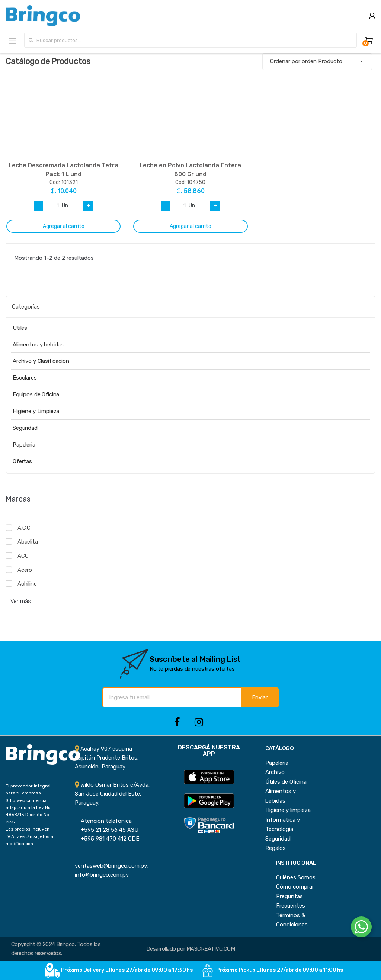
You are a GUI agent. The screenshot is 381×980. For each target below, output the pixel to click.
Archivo (275, 772)
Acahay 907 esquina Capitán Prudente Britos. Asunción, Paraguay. (107, 758)
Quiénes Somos (296, 877)
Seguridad (25, 428)
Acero (25, 570)
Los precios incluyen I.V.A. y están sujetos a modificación (29, 836)
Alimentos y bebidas (38, 345)
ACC (23, 556)
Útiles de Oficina (286, 782)
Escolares (25, 378)
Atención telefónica (103, 821)
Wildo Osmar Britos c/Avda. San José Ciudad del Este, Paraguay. (112, 794)
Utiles (20, 328)
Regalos (276, 848)
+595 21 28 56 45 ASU (107, 830)
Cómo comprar (295, 887)
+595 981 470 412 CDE (107, 839)
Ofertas (22, 461)
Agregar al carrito (64, 226)
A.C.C (24, 528)
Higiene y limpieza (288, 810)
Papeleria (24, 445)
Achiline (27, 584)
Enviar (260, 697)
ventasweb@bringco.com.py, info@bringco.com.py (111, 866)
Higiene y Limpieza (36, 411)
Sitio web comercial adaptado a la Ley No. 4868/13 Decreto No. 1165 (29, 811)
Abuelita (28, 542)
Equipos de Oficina (36, 394)
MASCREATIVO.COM (211, 949)
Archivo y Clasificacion (41, 361)
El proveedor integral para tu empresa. (28, 789)
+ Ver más (18, 601)
